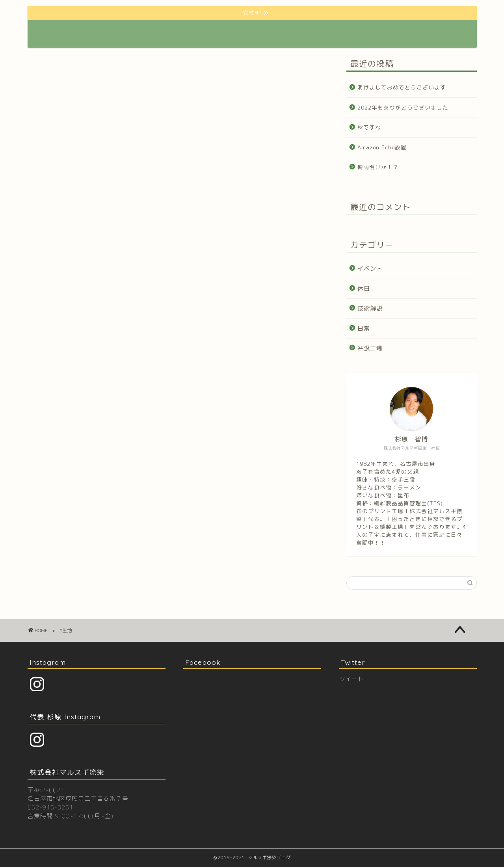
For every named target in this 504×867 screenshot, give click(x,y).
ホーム (180, 32)
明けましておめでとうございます (402, 87)
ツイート (351, 679)
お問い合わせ (392, 32)
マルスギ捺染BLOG (75, 34)
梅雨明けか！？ (378, 167)
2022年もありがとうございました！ (406, 107)
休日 (364, 289)
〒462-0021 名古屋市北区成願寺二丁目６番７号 (78, 794)
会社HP (218, 32)
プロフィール (340, 32)
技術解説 (370, 308)
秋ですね (369, 127)
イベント (370, 269)
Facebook (203, 662)
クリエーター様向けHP (275, 32)
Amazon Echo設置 (382, 147)
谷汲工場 (370, 348)
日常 (364, 328)
